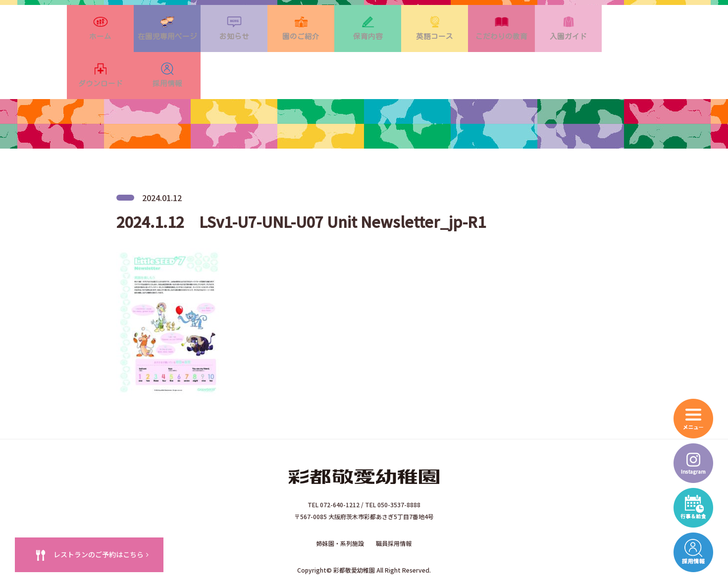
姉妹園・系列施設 (340, 509)
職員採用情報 (394, 509)
